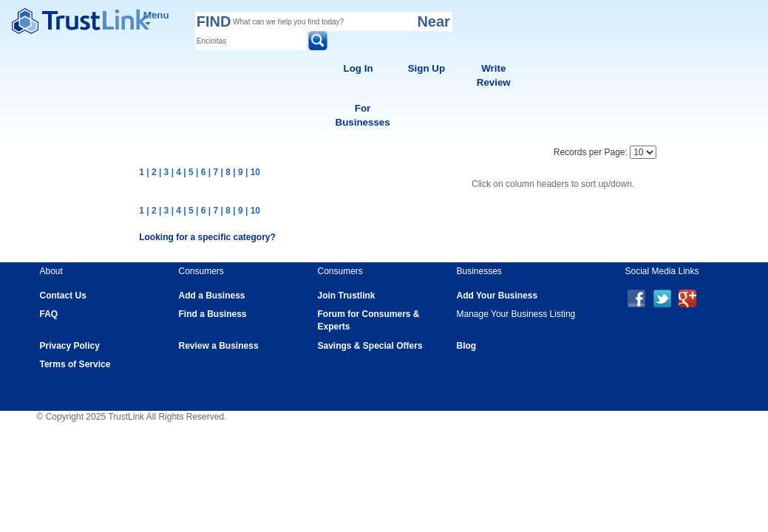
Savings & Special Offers (370, 346)
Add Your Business (497, 296)
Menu (156, 17)
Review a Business (219, 346)
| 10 (253, 172)
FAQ (49, 314)
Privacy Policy (70, 346)
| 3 (164, 172)
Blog (467, 346)
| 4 (176, 172)
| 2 (151, 172)
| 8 (226, 172)
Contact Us (63, 296)
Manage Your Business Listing (516, 314)
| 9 (238, 172)
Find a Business (213, 314)
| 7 (213, 172)
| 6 (201, 172)
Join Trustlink (347, 296)
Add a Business (212, 296)
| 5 (188, 172)
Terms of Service (75, 364)
